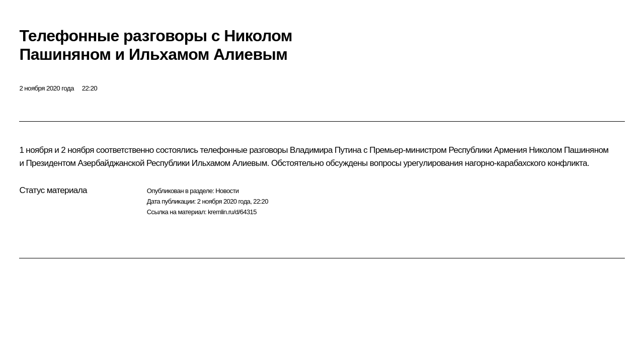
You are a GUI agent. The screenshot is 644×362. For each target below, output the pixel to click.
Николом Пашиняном (569, 150)
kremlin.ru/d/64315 (232, 212)
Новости (227, 191)
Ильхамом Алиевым (229, 163)
